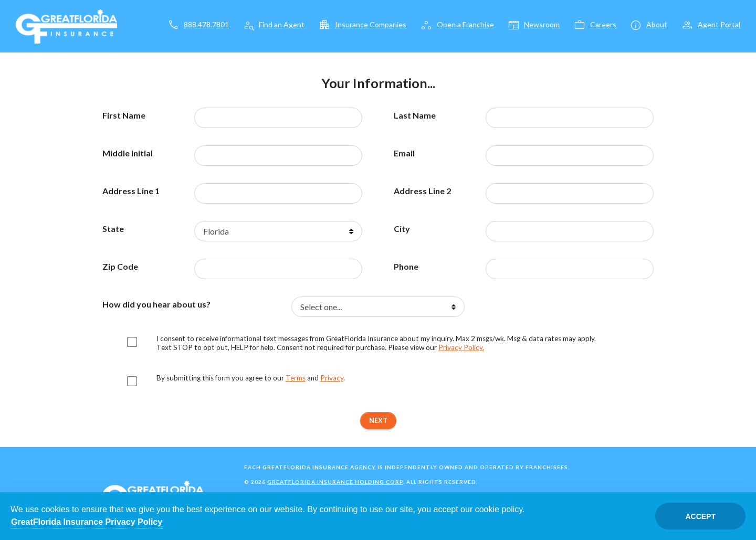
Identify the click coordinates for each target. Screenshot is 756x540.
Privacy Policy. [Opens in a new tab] (461, 347)
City (402, 229)
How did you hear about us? (156, 304)
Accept (700, 516)
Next (378, 420)
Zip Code (120, 267)
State (113, 229)
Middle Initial (128, 153)
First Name (124, 115)
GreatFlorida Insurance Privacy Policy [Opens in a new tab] (87, 522)
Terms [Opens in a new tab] (296, 378)
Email (404, 153)
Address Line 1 (131, 191)
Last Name (415, 115)
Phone (406, 267)
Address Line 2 (422, 191)
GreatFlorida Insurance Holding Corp (335, 482)
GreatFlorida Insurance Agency (319, 467)
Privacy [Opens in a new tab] (332, 378)
